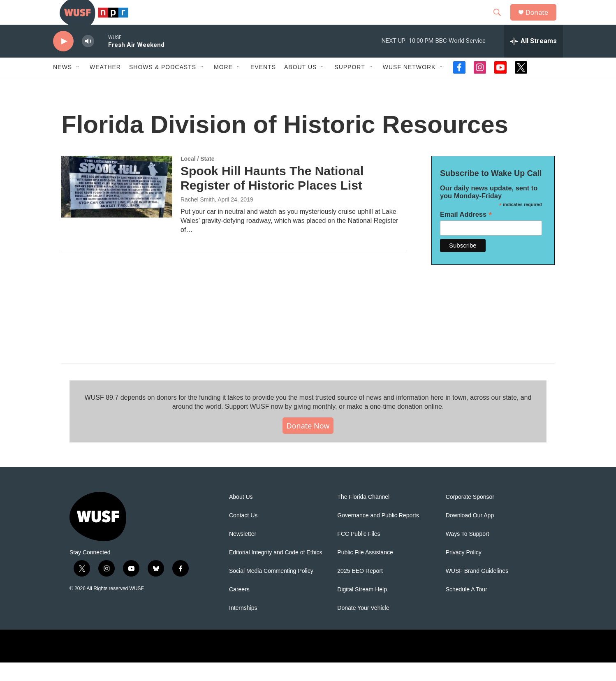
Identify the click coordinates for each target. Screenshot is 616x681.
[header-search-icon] (501, 22)
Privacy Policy (464, 571)
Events (263, 86)
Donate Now (308, 444)
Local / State (197, 177)
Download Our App (470, 534)
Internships (243, 627)
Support (350, 86)
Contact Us (243, 534)
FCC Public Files (359, 552)
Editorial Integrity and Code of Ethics (276, 571)
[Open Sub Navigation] (78, 86)
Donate (542, 22)
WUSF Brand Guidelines (477, 590)
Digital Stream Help (362, 608)
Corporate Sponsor (470, 515)
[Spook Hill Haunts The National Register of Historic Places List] (117, 205)
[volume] (88, 60)
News (63, 86)
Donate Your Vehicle (363, 627)
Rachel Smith (198, 218)
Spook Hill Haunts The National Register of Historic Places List (272, 197)
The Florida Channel (363, 515)
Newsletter (243, 552)
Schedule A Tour (467, 608)
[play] (63, 60)
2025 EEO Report (360, 590)
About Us (241, 515)
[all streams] (534, 60)
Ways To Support (468, 552)
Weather (105, 86)
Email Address (466, 233)
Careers (239, 608)
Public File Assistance (365, 571)
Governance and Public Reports (378, 534)
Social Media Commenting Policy (271, 590)
